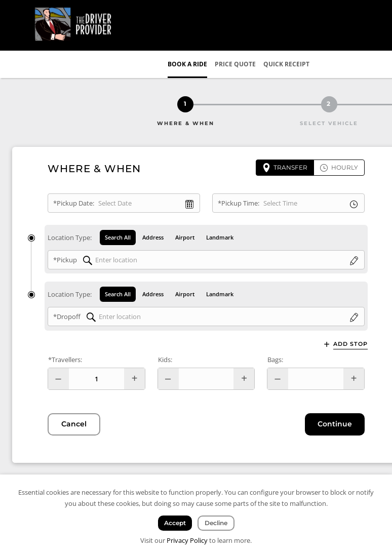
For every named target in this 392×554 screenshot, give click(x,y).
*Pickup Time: (239, 203)
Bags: (275, 360)
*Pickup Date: (74, 203)
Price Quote (235, 64)
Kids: (165, 360)
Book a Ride (187, 64)
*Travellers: (65, 360)
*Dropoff (67, 317)
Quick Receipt (286, 64)
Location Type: (70, 238)
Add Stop (350, 344)
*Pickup (65, 260)
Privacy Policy (187, 540)
